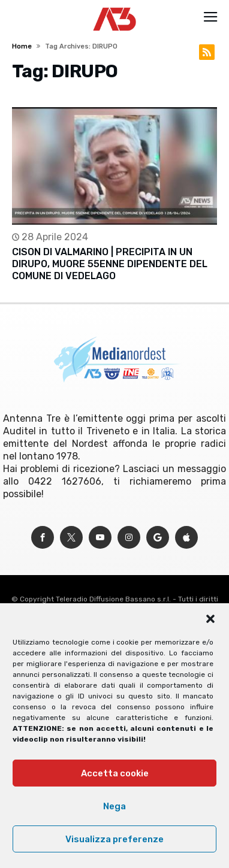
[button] (210, 619)
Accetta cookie (115, 773)
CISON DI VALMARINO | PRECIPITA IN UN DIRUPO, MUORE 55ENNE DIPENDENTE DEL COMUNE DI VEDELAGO (110, 264)
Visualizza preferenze (115, 839)
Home (22, 46)
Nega (115, 806)
